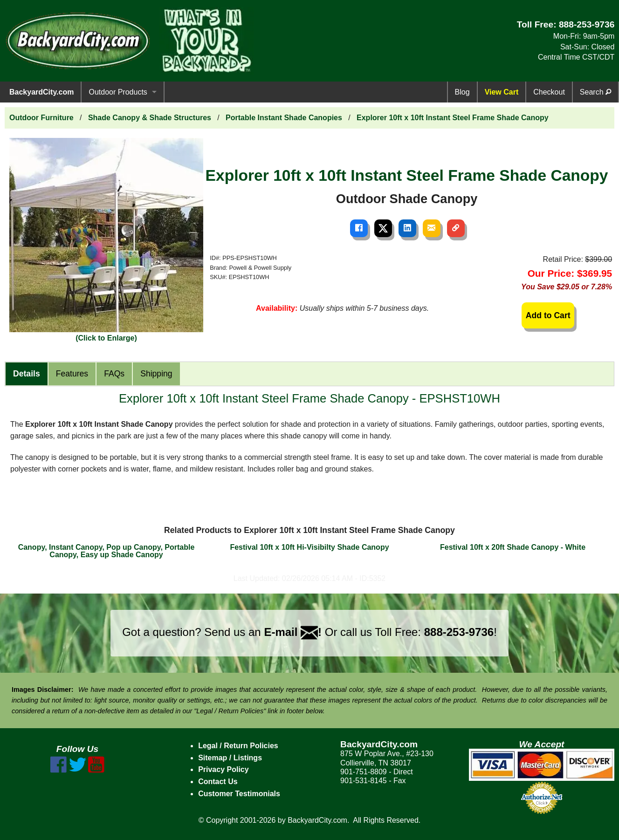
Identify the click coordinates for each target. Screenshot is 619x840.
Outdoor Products (118, 92)
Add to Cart (548, 315)
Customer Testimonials (239, 794)
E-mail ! (293, 632)
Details (27, 374)
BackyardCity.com (41, 92)
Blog (462, 92)
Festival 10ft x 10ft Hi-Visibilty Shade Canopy (309, 547)
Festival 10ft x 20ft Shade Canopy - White (513, 547)
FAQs (114, 374)
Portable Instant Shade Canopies (284, 118)
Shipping (156, 374)
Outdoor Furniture (41, 118)
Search (595, 92)
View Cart (502, 92)
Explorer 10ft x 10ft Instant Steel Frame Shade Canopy (453, 118)
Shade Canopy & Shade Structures (150, 118)
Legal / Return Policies (238, 746)
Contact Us (218, 782)
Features (72, 374)
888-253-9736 (587, 24)
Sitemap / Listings (230, 758)
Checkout (549, 92)
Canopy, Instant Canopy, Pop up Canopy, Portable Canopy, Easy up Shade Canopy (107, 551)
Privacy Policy (224, 769)
